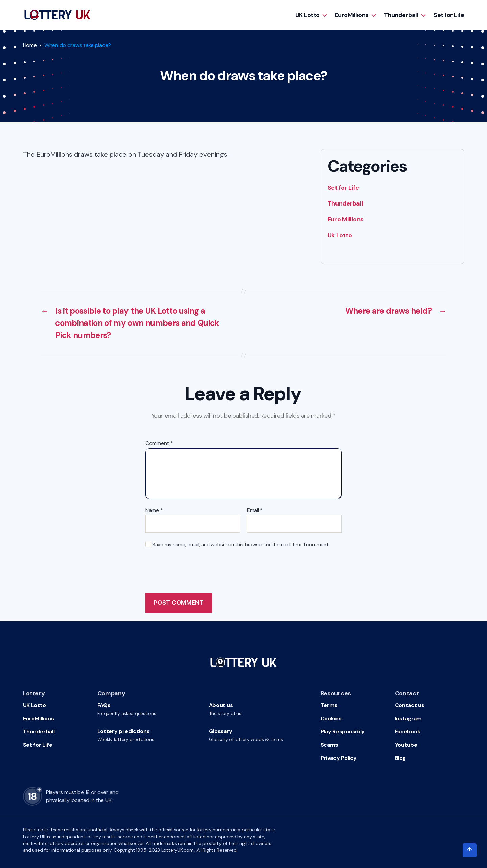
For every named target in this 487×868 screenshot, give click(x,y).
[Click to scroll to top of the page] (469, 850)
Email (255, 510)
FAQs (104, 705)
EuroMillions (352, 15)
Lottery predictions (124, 731)
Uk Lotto (340, 235)
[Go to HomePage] (57, 15)
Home (30, 45)
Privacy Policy (339, 758)
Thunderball (401, 15)
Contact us (410, 705)
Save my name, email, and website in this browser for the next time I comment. (241, 545)
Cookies (331, 718)
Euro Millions (346, 219)
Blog (400, 758)
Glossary (221, 731)
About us (221, 705)
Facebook (408, 732)
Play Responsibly (343, 732)
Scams (330, 745)
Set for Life (449, 15)
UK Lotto (307, 15)
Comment (159, 443)
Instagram (409, 718)
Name (154, 510)
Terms (329, 705)
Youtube (406, 745)
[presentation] (197, 571)
